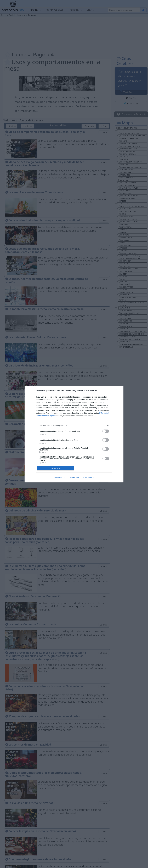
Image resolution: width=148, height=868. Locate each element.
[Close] (118, 391)
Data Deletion (59, 477)
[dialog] (74, 434)
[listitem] (74, 426)
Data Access (74, 477)
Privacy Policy (88, 477)
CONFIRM (56, 468)
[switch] (106, 431)
